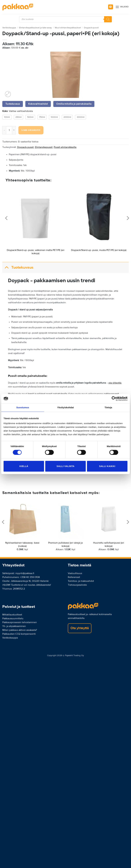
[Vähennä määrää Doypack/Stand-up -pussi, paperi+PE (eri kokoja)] (4, 130)
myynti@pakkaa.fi (25, 573)
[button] (111, 7)
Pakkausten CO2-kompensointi (19, 634)
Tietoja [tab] (108, 407)
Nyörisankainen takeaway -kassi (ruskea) (22, 544)
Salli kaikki (107, 466)
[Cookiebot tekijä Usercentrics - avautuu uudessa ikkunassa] (114, 399)
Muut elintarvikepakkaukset (68, 28)
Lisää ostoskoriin (31, 130)
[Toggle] (7, 267)
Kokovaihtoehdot (38, 104)
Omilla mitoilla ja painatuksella (74, 104)
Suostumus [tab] (23, 407)
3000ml (81, 117)
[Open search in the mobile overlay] (65, 19)
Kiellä (24, 466)
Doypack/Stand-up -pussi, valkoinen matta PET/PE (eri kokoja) (36, 252)
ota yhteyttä (115, 383)
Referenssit (74, 577)
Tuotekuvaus (18, 267)
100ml (7, 117)
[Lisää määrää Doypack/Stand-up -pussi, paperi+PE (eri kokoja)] (14, 130)
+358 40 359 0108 (30, 577)
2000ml (67, 117)
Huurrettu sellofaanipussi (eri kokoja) (109, 544)
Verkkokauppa (9, 28)
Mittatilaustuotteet (12, 615)
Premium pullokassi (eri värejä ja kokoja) (65, 544)
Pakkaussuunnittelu (13, 618)
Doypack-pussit (91, 28)
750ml (42, 117)
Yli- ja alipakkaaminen (14, 626)
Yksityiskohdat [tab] (65, 407)
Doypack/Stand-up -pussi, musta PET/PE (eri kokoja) (99, 250)
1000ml (54, 117)
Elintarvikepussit (44, 147)
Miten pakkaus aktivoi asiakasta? (20, 630)
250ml (18, 117)
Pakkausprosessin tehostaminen (20, 622)
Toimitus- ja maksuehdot (81, 581)
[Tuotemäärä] (9, 130)
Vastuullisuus (75, 573)
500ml (30, 117)
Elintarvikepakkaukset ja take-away (35, 28)
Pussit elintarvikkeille (65, 147)
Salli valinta (65, 466)
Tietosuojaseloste (77, 585)
